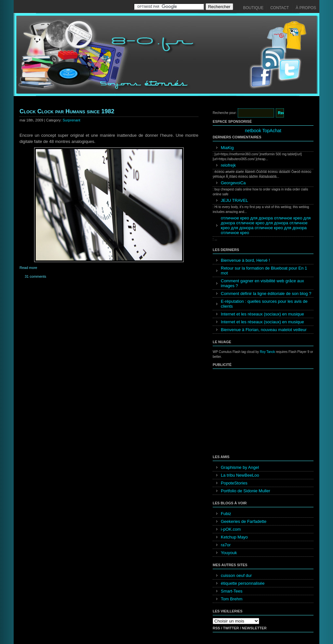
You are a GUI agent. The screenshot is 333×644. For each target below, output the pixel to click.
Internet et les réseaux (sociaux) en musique (262, 314)
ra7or (226, 545)
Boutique (253, 8)
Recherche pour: (225, 113)
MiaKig (227, 148)
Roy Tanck (267, 352)
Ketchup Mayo (234, 537)
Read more (28, 268)
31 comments (35, 276)
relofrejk (228, 165)
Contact (280, 8)
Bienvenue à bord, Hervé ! (245, 260)
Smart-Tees (232, 591)
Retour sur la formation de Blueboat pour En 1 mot (264, 271)
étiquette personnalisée (243, 583)
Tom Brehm (232, 599)
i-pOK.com (231, 529)
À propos (306, 8)
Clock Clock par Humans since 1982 (67, 111)
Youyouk (229, 553)
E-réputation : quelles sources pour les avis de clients (264, 304)
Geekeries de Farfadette (244, 521)
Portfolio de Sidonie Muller (246, 491)
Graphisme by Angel (240, 467)
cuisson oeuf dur (236, 575)
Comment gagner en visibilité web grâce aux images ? (262, 283)
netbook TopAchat (263, 131)
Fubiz (226, 514)
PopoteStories (234, 483)
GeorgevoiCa (233, 183)
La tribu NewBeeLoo (240, 475)
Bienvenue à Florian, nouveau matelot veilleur (264, 330)
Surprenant (72, 120)
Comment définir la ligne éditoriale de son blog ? (266, 294)
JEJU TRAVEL (234, 200)
